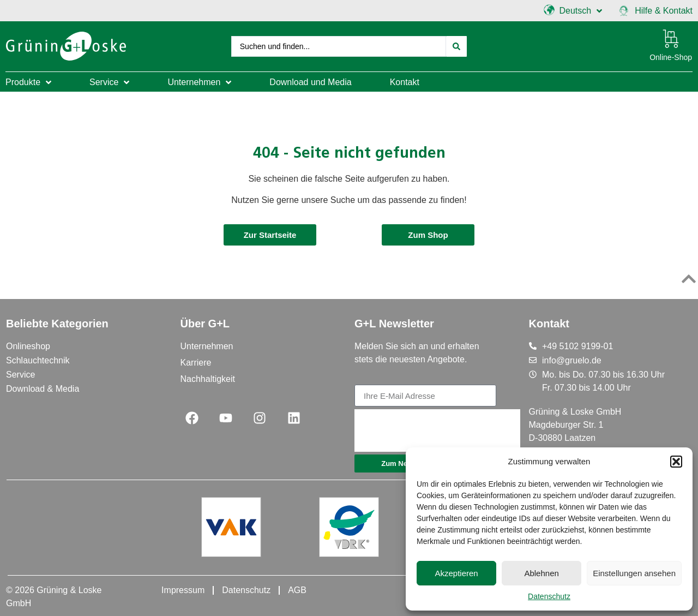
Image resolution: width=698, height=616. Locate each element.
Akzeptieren (456, 573)
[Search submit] (457, 46)
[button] (676, 462)
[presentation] (437, 430)
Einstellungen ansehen (634, 573)
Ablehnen (541, 573)
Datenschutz (549, 596)
